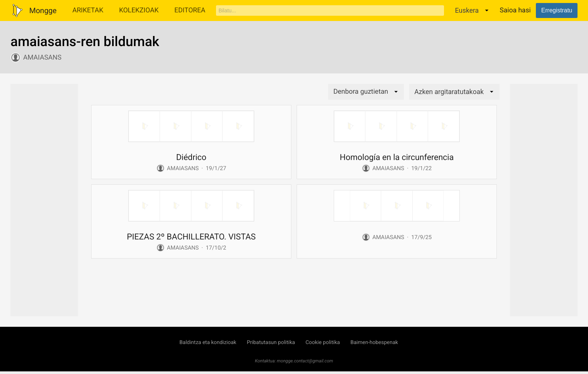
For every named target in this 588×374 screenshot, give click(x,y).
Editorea (190, 10)
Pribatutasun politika (271, 343)
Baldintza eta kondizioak (208, 343)
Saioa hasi (515, 10)
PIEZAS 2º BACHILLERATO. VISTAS (191, 237)
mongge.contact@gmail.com (305, 361)
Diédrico (191, 158)
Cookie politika (323, 343)
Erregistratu (557, 10)
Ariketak (88, 10)
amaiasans (42, 58)
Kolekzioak (139, 10)
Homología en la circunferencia (397, 158)
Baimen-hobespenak (374, 343)
